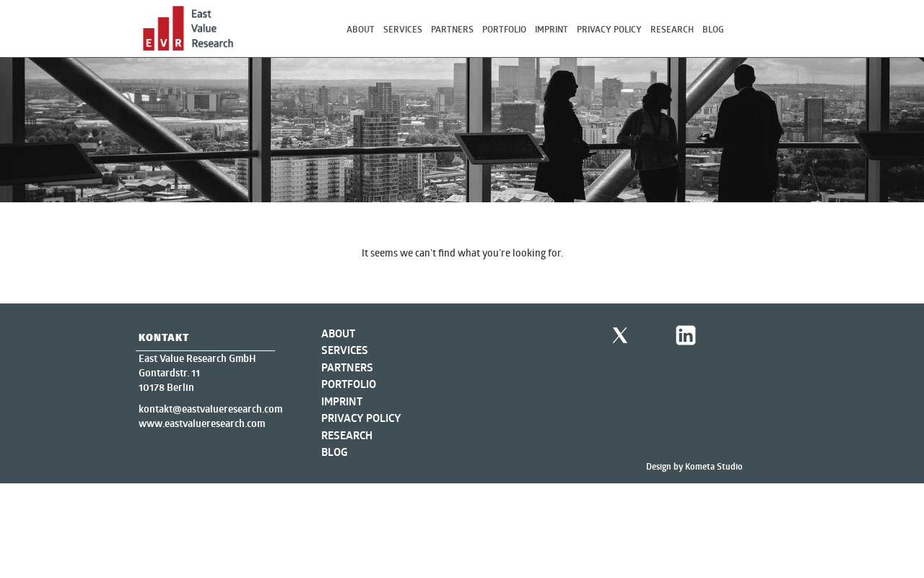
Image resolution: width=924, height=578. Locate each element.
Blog (713, 29)
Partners (452, 29)
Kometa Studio (714, 466)
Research (672, 29)
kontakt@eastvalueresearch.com (210, 409)
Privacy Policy (609, 29)
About (361, 29)
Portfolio (504, 29)
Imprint (552, 29)
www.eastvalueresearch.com (202, 423)
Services (403, 29)
